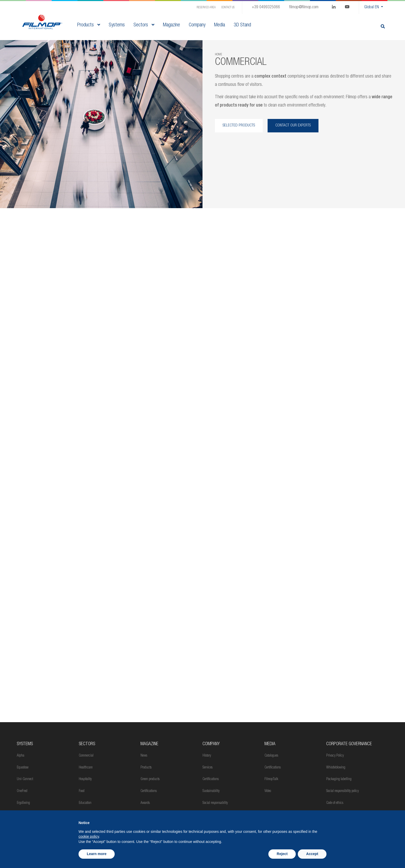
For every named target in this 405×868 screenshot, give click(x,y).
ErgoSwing (23, 803)
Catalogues (271, 756)
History (207, 756)
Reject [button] (282, 854)
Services (208, 768)
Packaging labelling (339, 779)
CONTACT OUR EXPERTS (293, 126)
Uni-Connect (25, 779)
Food (82, 791)
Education (85, 803)
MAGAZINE (149, 744)
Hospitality (85, 779)
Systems (25, 744)
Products (89, 25)
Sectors (144, 25)
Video (268, 791)
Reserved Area (206, 7)
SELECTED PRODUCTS (239, 126)
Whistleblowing (336, 768)
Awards (145, 803)
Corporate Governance (349, 744)
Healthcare (86, 768)
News (144, 756)
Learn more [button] (97, 854)
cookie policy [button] (89, 836)
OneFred (22, 791)
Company (211, 744)
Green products (150, 779)
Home (219, 55)
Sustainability (211, 791)
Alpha (21, 756)
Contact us (228, 7)
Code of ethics (335, 803)
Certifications (149, 791)
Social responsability (215, 803)
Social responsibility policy (342, 791)
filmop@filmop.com (304, 7)
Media (270, 744)
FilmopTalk (271, 779)
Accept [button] (312, 854)
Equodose (23, 768)
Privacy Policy (335, 756)
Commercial (86, 756)
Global (372, 7)
